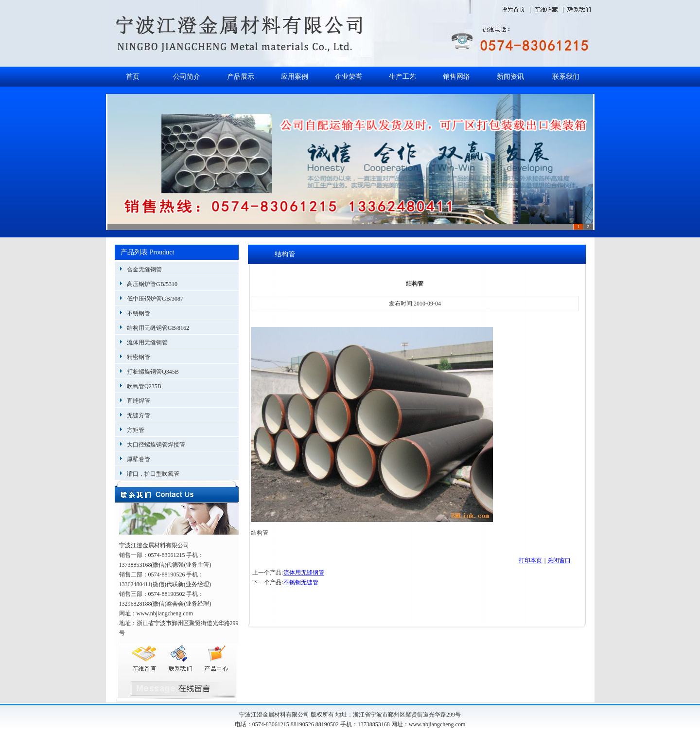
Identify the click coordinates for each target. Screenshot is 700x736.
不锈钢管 (139, 313)
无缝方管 (139, 415)
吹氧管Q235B (144, 386)
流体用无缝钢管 (147, 342)
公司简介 (187, 77)
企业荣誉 (349, 77)
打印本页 (530, 560)
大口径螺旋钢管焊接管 (156, 445)
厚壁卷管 (139, 459)
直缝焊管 (139, 401)
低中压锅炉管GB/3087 (155, 299)
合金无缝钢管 (144, 269)
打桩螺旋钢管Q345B (153, 372)
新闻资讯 (510, 77)
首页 (133, 77)
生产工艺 (402, 77)
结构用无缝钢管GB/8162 (158, 328)
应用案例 (295, 77)
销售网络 (456, 77)
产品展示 (241, 77)
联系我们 (566, 77)
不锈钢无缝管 (301, 582)
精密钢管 (139, 357)
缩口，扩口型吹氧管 (153, 474)
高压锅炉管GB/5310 (152, 284)
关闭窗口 (559, 560)
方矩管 (136, 430)
